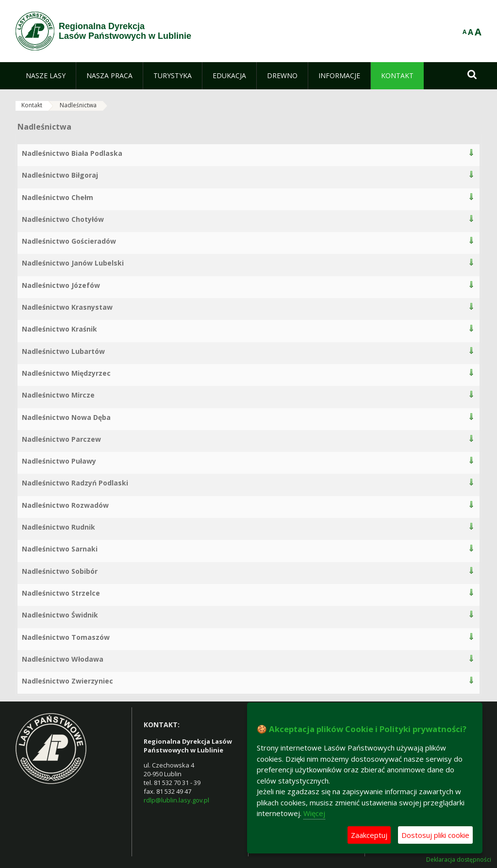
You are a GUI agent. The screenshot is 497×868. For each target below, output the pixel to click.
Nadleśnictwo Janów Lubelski (73, 263)
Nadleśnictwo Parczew (61, 439)
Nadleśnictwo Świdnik (60, 615)
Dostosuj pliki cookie (435, 835)
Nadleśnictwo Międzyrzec (66, 373)
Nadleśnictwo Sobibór (60, 571)
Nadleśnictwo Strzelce (61, 593)
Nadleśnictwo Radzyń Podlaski (75, 483)
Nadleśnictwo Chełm (58, 197)
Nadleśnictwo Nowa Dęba (66, 417)
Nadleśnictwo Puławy (59, 461)
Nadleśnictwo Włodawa (63, 659)
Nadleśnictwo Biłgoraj (60, 175)
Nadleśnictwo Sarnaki (60, 549)
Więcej (314, 813)
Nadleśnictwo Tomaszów (66, 637)
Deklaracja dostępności (459, 860)
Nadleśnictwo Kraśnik (59, 329)
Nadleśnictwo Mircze (58, 395)
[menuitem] (46, 76)
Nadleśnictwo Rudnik (58, 527)
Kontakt (32, 105)
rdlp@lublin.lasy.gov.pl (176, 800)
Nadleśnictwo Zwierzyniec (67, 681)
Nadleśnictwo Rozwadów (65, 505)
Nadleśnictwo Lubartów (63, 351)
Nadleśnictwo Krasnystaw (67, 307)
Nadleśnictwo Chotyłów (63, 219)
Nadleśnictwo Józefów (61, 285)
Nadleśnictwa (78, 105)
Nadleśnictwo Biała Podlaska (72, 153)
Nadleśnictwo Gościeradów (69, 241)
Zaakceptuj (369, 835)
